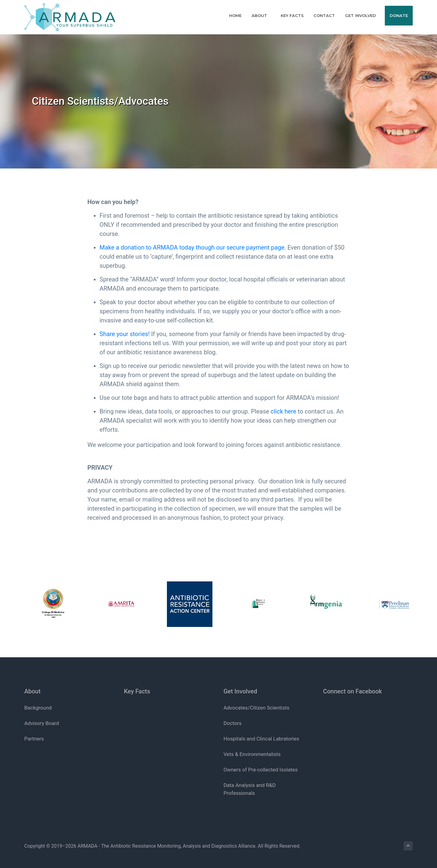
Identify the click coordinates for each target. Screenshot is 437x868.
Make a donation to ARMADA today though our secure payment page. (193, 247)
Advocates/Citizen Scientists (256, 708)
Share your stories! (125, 334)
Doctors (232, 723)
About (32, 691)
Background (38, 708)
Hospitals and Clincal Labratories (261, 739)
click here (284, 411)
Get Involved (240, 691)
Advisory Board (42, 723)
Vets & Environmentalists (252, 754)
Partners (34, 739)
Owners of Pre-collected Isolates (260, 770)
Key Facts (137, 691)
